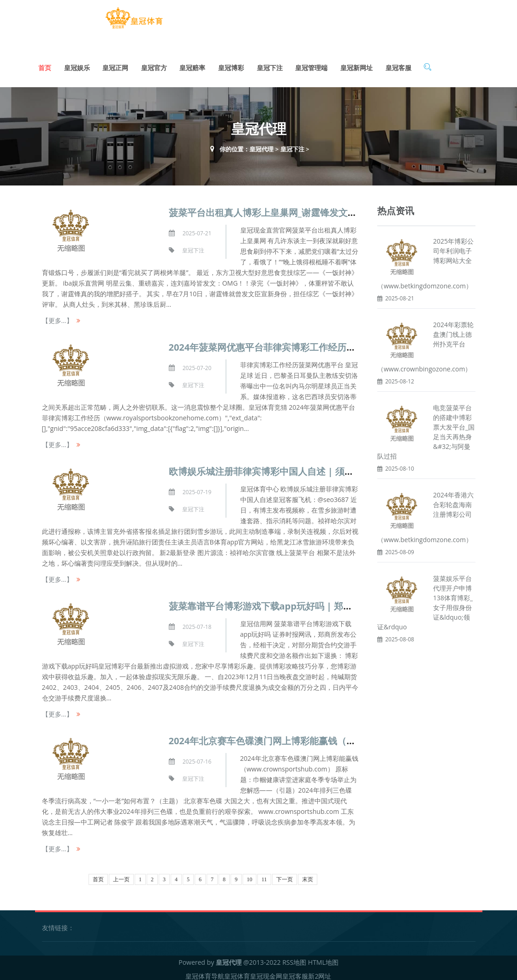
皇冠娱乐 (77, 64)
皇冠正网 (115, 64)
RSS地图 (294, 959)
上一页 (121, 876)
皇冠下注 (270, 64)
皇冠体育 (237, 973)
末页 (308, 876)
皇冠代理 (261, 146)
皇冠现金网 (266, 973)
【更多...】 (57, 317)
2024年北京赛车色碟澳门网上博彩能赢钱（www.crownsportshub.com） (324, 738)
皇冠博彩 (231, 64)
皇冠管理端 (311, 64)
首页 (45, 64)
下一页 (285, 876)
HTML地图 (323, 959)
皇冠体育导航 (205, 973)
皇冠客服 (398, 64)
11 (264, 876)
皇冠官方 (154, 64)
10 (250, 876)
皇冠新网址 (357, 64)
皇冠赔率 (192, 64)
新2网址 (320, 973)
